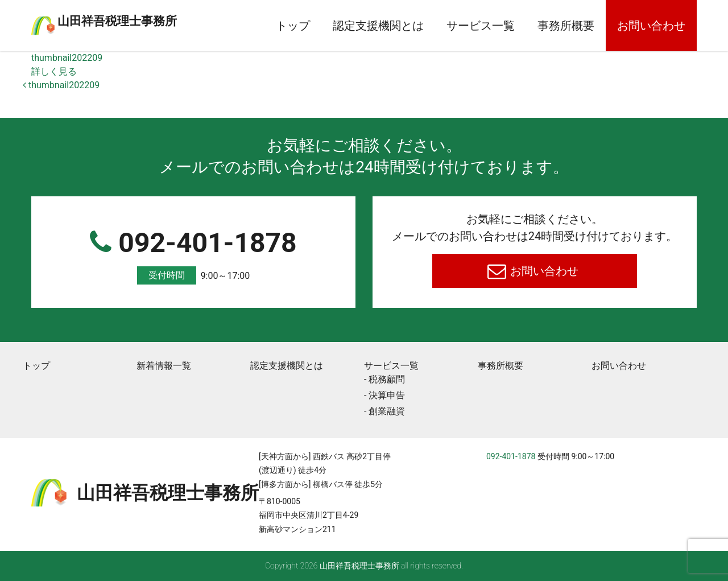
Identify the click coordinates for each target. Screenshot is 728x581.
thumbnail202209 (67, 58)
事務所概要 (566, 26)
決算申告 (387, 395)
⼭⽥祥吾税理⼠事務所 (162, 19)
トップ (293, 26)
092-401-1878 (193, 256)
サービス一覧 (481, 26)
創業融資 (387, 411)
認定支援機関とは (378, 26)
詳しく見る (54, 71)
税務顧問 (387, 379)
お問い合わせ (651, 26)
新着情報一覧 (164, 366)
